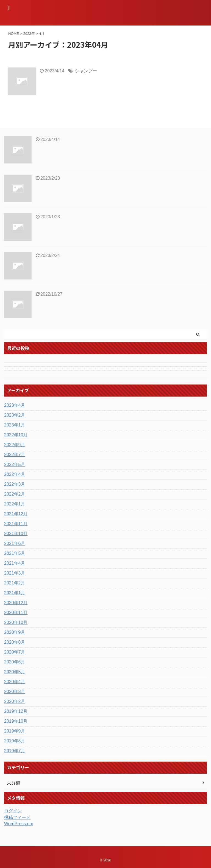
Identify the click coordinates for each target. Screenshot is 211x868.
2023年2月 (15, 415)
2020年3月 (15, 692)
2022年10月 (16, 435)
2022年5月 (15, 464)
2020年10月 (16, 622)
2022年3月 (15, 484)
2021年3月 (15, 573)
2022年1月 (15, 504)
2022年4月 (15, 474)
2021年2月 (15, 583)
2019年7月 (15, 751)
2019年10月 (16, 721)
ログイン (13, 811)
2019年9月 (15, 731)
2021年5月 (15, 553)
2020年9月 (15, 632)
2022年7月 (15, 455)
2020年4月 (15, 682)
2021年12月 (16, 514)
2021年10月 (16, 534)
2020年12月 (16, 603)
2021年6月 (15, 543)
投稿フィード (17, 817)
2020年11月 (16, 613)
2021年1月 (15, 593)
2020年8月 (15, 642)
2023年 (29, 34)
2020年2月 (15, 701)
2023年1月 (15, 425)
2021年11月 (16, 524)
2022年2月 (15, 494)
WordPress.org (19, 824)
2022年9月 (15, 445)
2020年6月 (15, 662)
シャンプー (86, 71)
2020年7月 (15, 652)
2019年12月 (16, 711)
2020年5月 (15, 672)
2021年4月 (15, 563)
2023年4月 (15, 405)
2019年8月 (15, 741)
